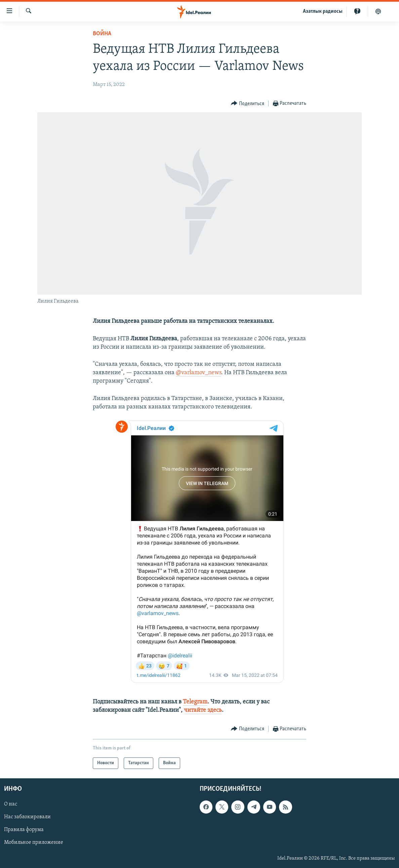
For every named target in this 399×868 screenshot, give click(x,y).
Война (102, 34)
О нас (11, 805)
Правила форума (24, 830)
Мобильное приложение (34, 843)
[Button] (248, 104)
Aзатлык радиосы (323, 11)
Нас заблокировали (27, 817)
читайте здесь (203, 710)
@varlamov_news (198, 373)
